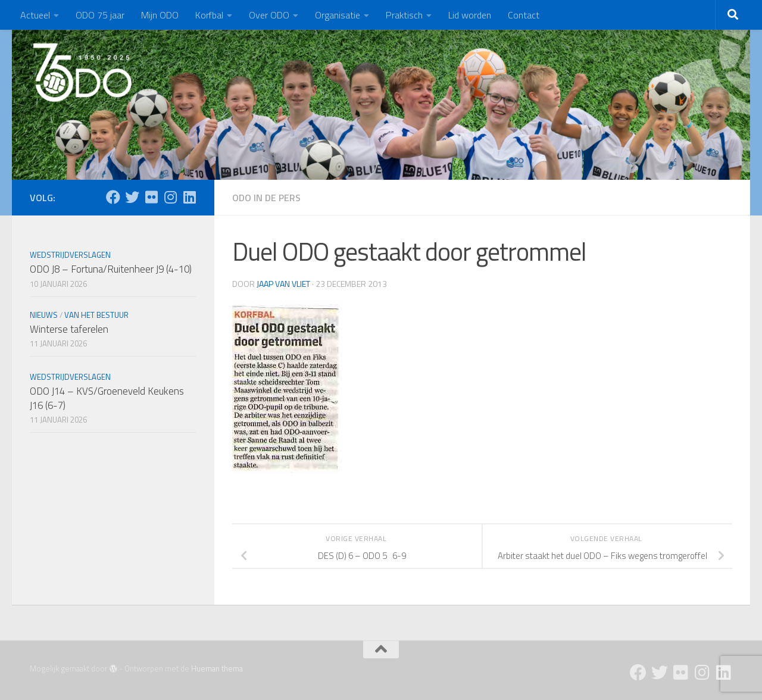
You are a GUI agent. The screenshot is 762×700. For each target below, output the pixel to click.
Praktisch (404, 15)
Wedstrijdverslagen (70, 255)
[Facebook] (113, 197)
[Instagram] (170, 197)
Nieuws (44, 315)
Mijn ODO (160, 15)
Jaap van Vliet (283, 284)
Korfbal (209, 15)
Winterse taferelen (69, 329)
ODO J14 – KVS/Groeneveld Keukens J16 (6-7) (107, 398)
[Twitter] (132, 197)
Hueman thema (217, 668)
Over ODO (269, 15)
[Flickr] (151, 197)
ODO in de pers (266, 198)
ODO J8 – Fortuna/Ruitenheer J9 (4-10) (111, 269)
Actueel (35, 15)
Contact (524, 15)
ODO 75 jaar (100, 15)
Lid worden (470, 15)
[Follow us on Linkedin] (189, 197)
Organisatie (338, 15)
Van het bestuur (96, 315)
